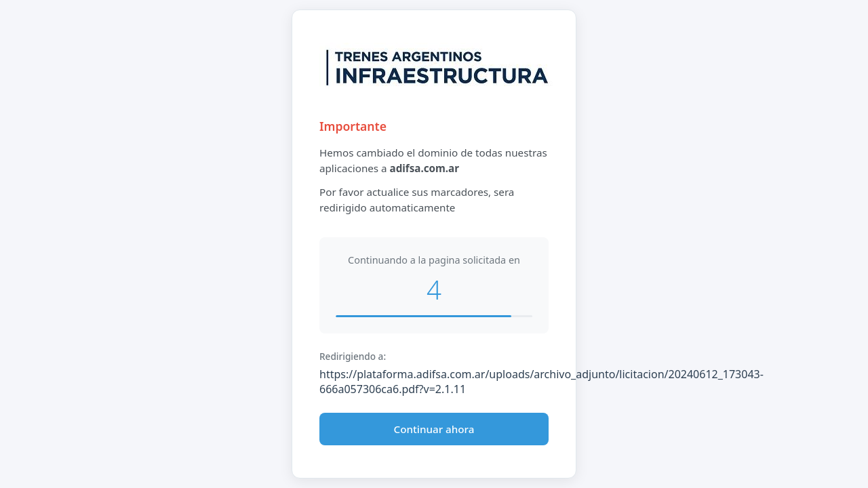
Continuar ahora (434, 429)
